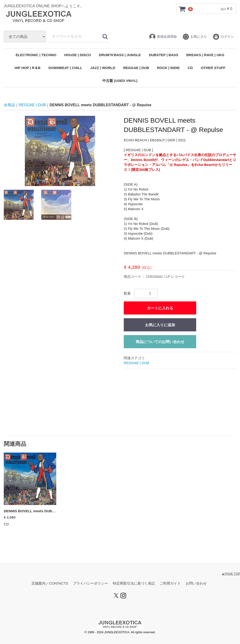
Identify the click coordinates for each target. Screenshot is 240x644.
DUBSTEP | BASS (164, 55)
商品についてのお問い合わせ (160, 342)
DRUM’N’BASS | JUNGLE (120, 55)
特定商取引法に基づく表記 (134, 584)
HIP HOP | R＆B (27, 68)
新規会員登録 (163, 37)
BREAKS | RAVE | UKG (205, 55)
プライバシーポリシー (90, 584)
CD (190, 68)
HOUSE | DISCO (77, 55)
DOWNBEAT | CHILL (65, 68)
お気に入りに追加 (160, 325)
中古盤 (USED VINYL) (120, 81)
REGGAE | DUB (136, 68)
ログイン (223, 37)
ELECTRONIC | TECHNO (36, 55)
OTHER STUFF (213, 68)
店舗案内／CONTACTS (50, 584)
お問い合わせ (196, 584)
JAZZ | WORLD (103, 68)
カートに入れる (160, 308)
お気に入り (195, 37)
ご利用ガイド (170, 584)
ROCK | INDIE (168, 68)
